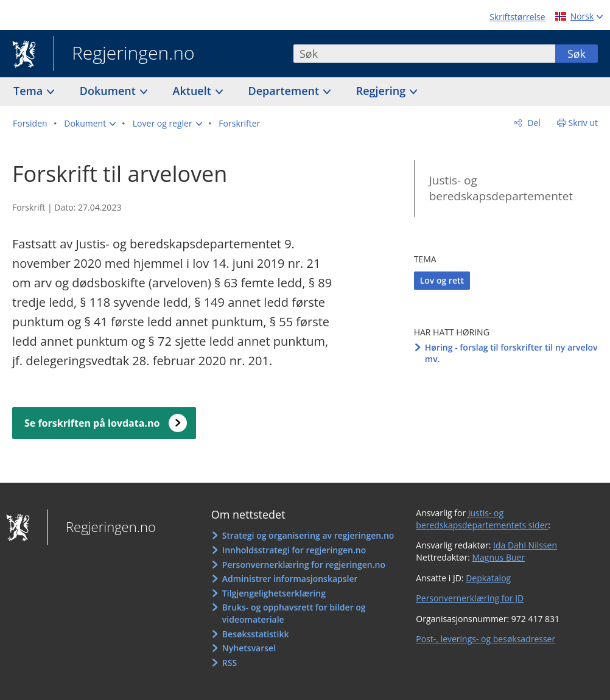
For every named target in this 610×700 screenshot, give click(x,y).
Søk (577, 54)
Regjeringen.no (124, 54)
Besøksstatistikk (256, 634)
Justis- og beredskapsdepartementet (501, 188)
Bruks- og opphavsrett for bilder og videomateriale (294, 613)
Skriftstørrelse (517, 17)
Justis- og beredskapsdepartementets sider (482, 519)
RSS (230, 663)
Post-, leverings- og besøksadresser (486, 639)
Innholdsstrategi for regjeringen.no (294, 550)
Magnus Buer (498, 557)
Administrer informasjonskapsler (290, 579)
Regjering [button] (382, 91)
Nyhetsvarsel (249, 648)
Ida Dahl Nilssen (525, 545)
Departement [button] (285, 91)
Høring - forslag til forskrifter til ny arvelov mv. (511, 353)
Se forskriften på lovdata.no (92, 423)
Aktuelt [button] (194, 91)
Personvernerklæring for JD (470, 598)
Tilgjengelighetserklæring (274, 593)
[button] (90, 124)
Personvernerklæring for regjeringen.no (304, 565)
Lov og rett (442, 280)
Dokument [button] (109, 91)
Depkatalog (488, 578)
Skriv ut (584, 123)
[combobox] (424, 54)
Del (533, 123)
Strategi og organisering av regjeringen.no (308, 535)
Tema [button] (30, 91)
